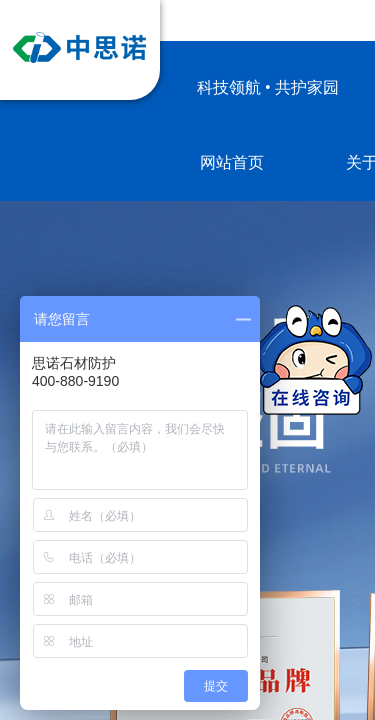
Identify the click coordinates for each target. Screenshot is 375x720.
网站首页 (232, 162)
